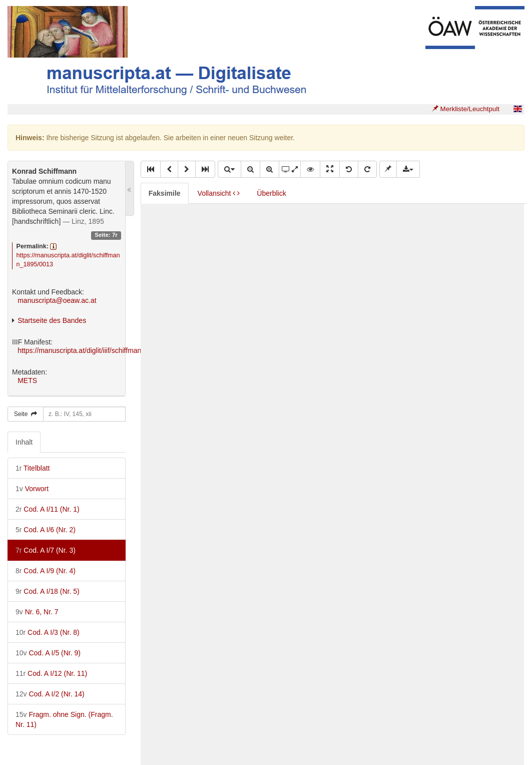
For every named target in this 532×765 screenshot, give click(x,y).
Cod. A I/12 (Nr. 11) (51, 673)
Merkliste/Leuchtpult (466, 109)
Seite (26, 414)
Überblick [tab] (271, 193)
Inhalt (24, 442)
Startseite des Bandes (52, 320)
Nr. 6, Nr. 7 (37, 612)
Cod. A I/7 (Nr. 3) (46, 550)
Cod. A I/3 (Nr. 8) (48, 632)
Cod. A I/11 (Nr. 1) (48, 509)
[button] (151, 169)
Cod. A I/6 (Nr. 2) (46, 530)
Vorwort (32, 489)
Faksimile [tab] (165, 193)
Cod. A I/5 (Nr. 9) (48, 653)
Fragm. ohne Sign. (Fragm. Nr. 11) (64, 719)
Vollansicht (219, 193)
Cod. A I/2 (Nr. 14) (50, 694)
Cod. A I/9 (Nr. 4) (46, 571)
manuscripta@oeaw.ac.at (57, 300)
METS (27, 380)
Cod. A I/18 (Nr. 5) (48, 591)
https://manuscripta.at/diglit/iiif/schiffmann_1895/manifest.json (113, 350)
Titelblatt (33, 468)
